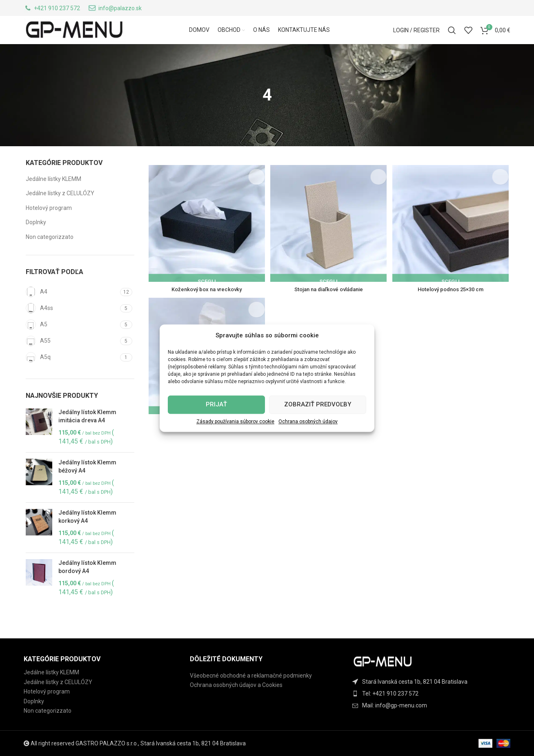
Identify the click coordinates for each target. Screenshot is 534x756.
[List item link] (433, 694)
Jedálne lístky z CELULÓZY (60, 210)
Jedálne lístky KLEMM (53, 196)
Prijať (216, 404)
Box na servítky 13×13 (206, 438)
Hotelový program (49, 225)
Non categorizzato (50, 254)
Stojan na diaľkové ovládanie (328, 304)
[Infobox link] (52, 9)
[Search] (452, 40)
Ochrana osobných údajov (308, 421)
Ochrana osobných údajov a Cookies (236, 685)
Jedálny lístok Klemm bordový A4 (87, 584)
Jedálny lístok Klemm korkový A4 (87, 534)
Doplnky (36, 239)
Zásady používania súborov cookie (235, 421)
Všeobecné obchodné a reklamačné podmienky (251, 676)
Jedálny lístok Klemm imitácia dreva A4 (87, 433)
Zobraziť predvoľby (318, 404)
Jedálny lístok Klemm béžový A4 (87, 484)
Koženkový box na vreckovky (206, 304)
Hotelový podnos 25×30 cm (452, 304)
